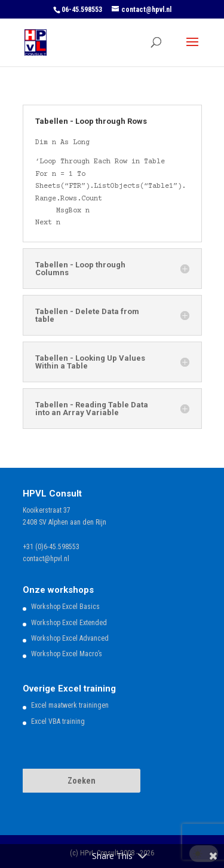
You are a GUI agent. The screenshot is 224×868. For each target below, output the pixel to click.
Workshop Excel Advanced (70, 638)
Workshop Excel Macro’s (67, 654)
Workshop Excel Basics (65, 607)
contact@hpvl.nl (46, 559)
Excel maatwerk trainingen (70, 705)
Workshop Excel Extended (69, 623)
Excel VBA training (58, 721)
